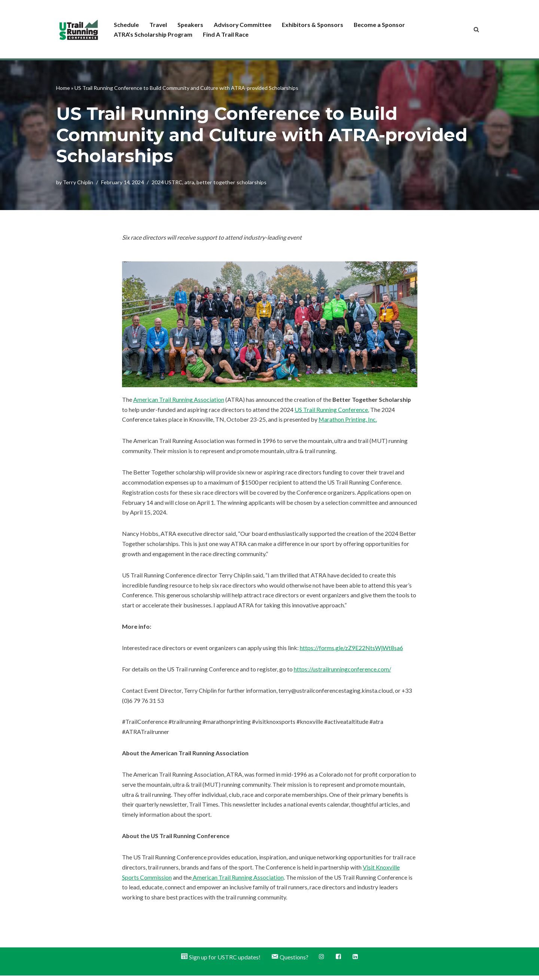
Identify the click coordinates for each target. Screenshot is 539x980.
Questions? (290, 961)
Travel (158, 24)
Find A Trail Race (226, 34)
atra (189, 182)
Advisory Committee (244, 24)
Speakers (191, 24)
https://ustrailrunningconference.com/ (342, 672)
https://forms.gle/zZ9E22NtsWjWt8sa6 (351, 651)
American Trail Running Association (179, 400)
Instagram (322, 961)
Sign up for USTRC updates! (220, 961)
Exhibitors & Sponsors (314, 24)
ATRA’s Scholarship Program (153, 34)
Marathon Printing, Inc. (348, 420)
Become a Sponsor (382, 24)
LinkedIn (355, 961)
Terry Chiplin (78, 182)
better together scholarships (232, 182)
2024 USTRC (167, 182)
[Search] (476, 29)
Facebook (338, 961)
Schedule (126, 24)
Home (63, 87)
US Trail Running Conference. (332, 410)
